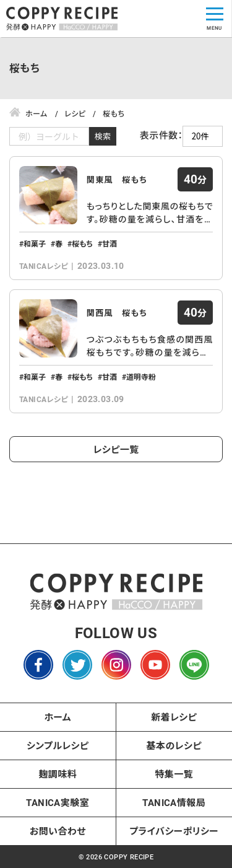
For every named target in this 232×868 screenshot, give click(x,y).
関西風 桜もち (117, 313)
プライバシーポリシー (174, 831)
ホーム (58, 717)
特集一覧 (174, 774)
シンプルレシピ (58, 745)
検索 (103, 136)
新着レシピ (174, 717)
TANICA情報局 (174, 802)
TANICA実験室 (58, 802)
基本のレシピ (174, 745)
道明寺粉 (141, 377)
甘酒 (110, 243)
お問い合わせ (58, 831)
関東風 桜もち (117, 180)
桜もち (82, 243)
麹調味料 (58, 774)
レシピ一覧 (116, 449)
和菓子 (35, 243)
